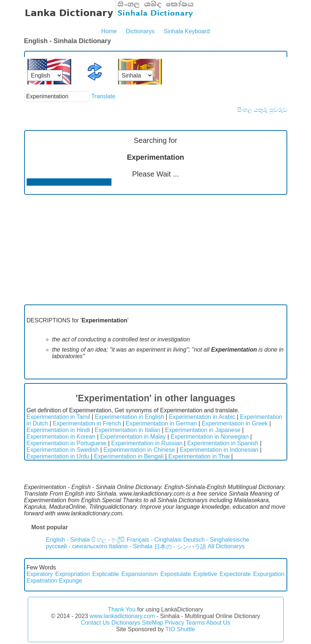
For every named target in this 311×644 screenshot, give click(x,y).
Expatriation (42, 581)
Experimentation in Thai (199, 456)
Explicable (105, 574)
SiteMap (153, 623)
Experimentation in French (87, 423)
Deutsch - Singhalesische (216, 540)
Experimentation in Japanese (203, 430)
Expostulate (176, 574)
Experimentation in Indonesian (219, 450)
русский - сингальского (77, 546)
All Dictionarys (226, 546)
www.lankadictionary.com (122, 616)
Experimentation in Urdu (58, 456)
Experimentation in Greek (235, 423)
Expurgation (269, 574)
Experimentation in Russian (147, 443)
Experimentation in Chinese (139, 450)
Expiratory (40, 574)
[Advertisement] (156, 250)
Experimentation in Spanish (223, 443)
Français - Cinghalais (154, 540)
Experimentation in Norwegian (210, 437)
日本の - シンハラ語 (180, 547)
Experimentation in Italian (128, 430)
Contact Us (95, 623)
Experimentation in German (161, 423)
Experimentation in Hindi (58, 430)
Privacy (174, 623)
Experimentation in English (130, 417)
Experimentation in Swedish (63, 450)
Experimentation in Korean (61, 437)
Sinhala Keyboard (187, 31)
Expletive (205, 574)
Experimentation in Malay (133, 437)
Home (109, 31)
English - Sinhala (68, 540)
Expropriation (72, 574)
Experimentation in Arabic (202, 417)
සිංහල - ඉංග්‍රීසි (108, 540)
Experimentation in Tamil (58, 417)
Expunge (70, 581)
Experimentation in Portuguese (67, 443)
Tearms (195, 623)
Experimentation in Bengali (129, 456)
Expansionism (140, 574)
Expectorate (235, 574)
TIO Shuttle (180, 629)
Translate (103, 96)
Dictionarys (140, 31)
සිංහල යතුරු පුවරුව (262, 110)
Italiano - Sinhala (131, 546)
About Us (218, 623)
